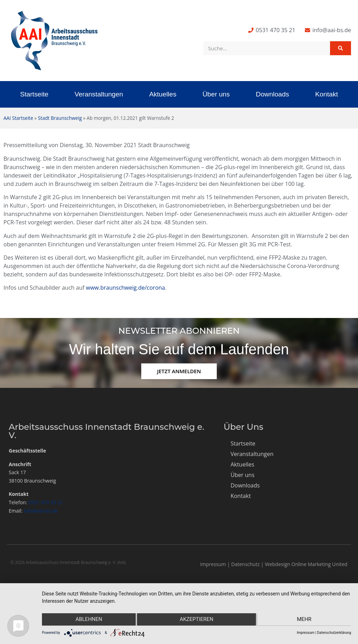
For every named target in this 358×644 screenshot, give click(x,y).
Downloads (273, 94)
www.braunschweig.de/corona (126, 288)
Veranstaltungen (99, 94)
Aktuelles (163, 94)
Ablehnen (88, 620)
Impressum (213, 564)
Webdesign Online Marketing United (306, 564)
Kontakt (327, 94)
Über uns (216, 94)
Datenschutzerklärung (334, 633)
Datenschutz (245, 564)
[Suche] (341, 48)
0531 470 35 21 (46, 502)
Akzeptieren (196, 620)
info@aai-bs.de (41, 511)
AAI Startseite (18, 118)
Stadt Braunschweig (60, 118)
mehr (305, 620)
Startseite (34, 94)
